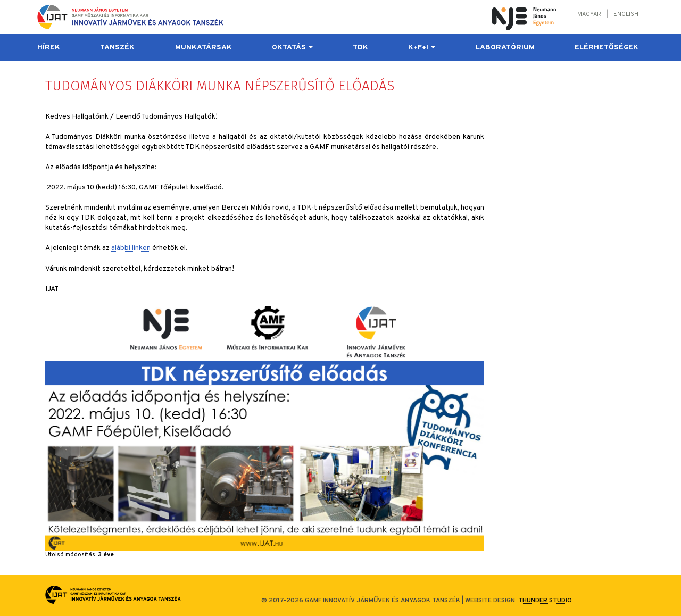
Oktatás (292, 48)
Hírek (49, 48)
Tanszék (117, 48)
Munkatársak (204, 48)
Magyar (589, 14)
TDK (360, 48)
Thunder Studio (545, 601)
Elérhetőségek (607, 48)
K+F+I (422, 48)
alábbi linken (131, 248)
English (626, 14)
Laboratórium (505, 48)
